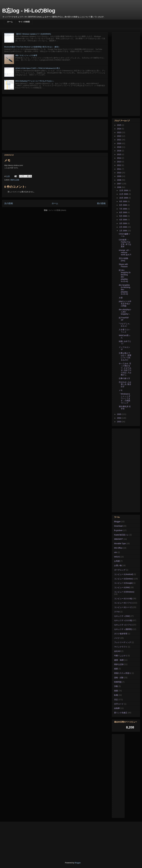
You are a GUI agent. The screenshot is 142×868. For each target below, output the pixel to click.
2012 (119, 165)
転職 (116, 695)
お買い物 (118, 565)
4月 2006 (123, 220)
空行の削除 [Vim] (124, 259)
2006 (119, 187)
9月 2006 (123, 201)
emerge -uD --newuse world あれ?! (125, 252)
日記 (116, 700)
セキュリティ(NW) (122, 616)
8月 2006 (123, 205)
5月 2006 (123, 216)
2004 (119, 418)
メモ (121, 390)
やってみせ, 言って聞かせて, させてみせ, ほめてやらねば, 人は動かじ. (125, 369)
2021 (119, 140)
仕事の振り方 (124, 378)
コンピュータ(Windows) (124, 592)
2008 (119, 180)
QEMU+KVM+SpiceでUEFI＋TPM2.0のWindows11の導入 (38, 68)
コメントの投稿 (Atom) (57, 210)
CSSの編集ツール (125, 235)
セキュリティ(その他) (123, 620)
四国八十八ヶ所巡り (123, 673)
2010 (119, 173)
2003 (119, 422)
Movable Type (120, 543)
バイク (117, 638)
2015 (119, 154)
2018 (119, 147)
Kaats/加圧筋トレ (122, 535)
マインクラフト (121, 647)
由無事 (117, 708)
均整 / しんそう (121, 656)
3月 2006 (123, 223)
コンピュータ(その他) (123, 599)
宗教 (116, 686)
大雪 (121, 298)
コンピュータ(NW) (122, 587)
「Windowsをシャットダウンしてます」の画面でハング (125, 398)
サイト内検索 (24, 22)
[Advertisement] (55, 106)
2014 (119, 158)
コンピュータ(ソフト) (123, 603)
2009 (119, 176)
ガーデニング (120, 570)
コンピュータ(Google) (123, 583)
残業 (116, 669)
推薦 (116, 691)
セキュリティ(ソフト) (123, 625)
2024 (119, 129)
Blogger (117, 522)
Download (118, 526)
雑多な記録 (15, 180)
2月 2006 (123, 227)
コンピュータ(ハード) (123, 607)
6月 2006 (123, 212)
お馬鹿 (117, 561)
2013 (119, 162)
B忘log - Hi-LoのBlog (29, 11)
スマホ (117, 612)
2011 (119, 169)
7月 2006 (123, 209)
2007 (119, 184)
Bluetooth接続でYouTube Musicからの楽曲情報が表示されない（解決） (32, 47)
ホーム (10, 22)
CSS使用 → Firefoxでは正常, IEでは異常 (125, 243)
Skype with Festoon (123, 265)
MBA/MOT (118, 539)
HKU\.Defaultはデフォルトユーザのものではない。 (35, 81)
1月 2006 (123, 231)
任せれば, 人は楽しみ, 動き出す (125, 384)
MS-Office (118, 548)
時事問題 (118, 682)
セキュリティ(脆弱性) (123, 629)
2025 (119, 125)
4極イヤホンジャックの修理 (26, 55)
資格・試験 (119, 678)
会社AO (117, 651)
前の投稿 (101, 203)
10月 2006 (124, 198)
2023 (119, 132)
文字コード (119, 704)
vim (116, 552)
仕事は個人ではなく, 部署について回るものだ (125, 356)
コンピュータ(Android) (124, 574)
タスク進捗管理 (121, 634)
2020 (119, 143)
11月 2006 (124, 194)
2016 (119, 151)
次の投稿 (9, 203)
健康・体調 (119, 660)
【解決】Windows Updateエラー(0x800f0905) (33, 34)
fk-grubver (118, 530)
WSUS (117, 557)
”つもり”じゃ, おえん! (124, 325)
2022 (119, 136)
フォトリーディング (123, 642)
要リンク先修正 (121, 713)
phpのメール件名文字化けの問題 (125, 304)
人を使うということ (124, 331)
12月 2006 (124, 190)
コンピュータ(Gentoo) (123, 579)
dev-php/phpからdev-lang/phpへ (125, 312)
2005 (119, 414)
